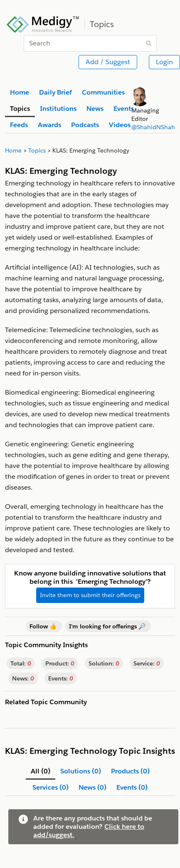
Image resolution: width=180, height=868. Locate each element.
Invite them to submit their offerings (90, 595)
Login (164, 62)
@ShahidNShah (153, 127)
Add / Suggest (108, 62)
